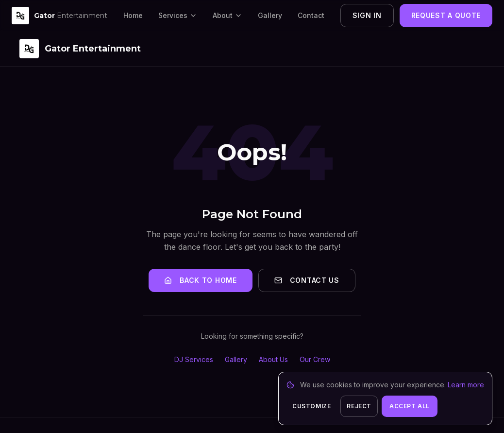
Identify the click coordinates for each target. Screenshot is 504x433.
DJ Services (194, 359)
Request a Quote (446, 15)
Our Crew (315, 359)
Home (133, 15)
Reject (359, 406)
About (227, 15)
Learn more (466, 385)
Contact (311, 15)
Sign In (367, 15)
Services (178, 15)
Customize (311, 406)
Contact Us (307, 280)
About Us (273, 359)
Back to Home (200, 280)
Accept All (410, 406)
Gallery (270, 15)
